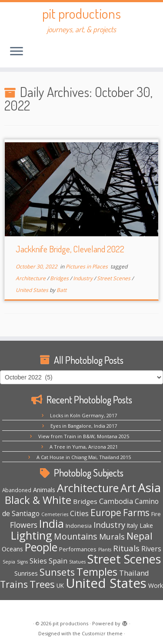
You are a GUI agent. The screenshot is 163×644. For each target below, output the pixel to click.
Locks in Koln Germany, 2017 (83, 415)
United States (33, 290)
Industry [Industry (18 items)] (109, 525)
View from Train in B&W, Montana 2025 (84, 436)
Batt (62, 290)
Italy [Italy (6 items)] (132, 525)
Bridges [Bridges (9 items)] (85, 501)
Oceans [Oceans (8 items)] (12, 549)
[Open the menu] (17, 52)
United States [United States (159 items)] (106, 583)
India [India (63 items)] (52, 524)
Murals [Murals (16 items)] (112, 537)
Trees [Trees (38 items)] (42, 584)
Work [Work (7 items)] (156, 585)
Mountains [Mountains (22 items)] (76, 536)
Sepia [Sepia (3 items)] (9, 562)
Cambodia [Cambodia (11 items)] (116, 501)
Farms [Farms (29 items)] (136, 513)
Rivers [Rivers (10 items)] (151, 549)
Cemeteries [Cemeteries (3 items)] (55, 514)
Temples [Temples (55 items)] (97, 572)
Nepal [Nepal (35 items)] (140, 536)
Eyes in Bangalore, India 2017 (84, 426)
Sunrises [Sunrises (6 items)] (26, 573)
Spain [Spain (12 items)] (58, 561)
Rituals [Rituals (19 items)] (126, 548)
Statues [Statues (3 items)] (77, 562)
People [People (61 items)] (41, 547)
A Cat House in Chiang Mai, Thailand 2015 (84, 457)
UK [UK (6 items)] (60, 585)
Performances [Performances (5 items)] (78, 549)
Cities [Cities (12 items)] (79, 513)
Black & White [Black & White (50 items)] (38, 500)
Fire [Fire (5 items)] (156, 514)
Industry (83, 278)
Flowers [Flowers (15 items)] (24, 525)
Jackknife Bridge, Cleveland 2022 (70, 249)
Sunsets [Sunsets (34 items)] (57, 572)
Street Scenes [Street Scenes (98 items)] (124, 559)
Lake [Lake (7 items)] (146, 525)
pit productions (81, 13)
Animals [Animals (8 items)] (44, 490)
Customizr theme (102, 633)
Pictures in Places (87, 267)
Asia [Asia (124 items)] (149, 487)
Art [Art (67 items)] (128, 488)
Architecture (31, 278)
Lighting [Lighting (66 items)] (32, 535)
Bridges (60, 278)
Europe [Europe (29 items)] (106, 513)
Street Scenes (114, 278)
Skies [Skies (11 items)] (38, 561)
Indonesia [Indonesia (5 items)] (79, 526)
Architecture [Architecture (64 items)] (88, 488)
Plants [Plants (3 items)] (105, 550)
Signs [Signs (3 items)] (22, 562)
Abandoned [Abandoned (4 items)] (17, 490)
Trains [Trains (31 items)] (14, 584)
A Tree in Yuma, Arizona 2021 (84, 447)
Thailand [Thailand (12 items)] (134, 573)
